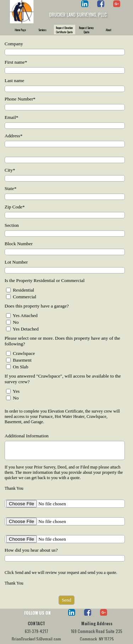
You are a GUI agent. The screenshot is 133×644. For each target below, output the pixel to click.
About (109, 30)
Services (43, 30)
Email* (12, 117)
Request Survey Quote (86, 30)
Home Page (20, 30)
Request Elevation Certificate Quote (64, 30)
